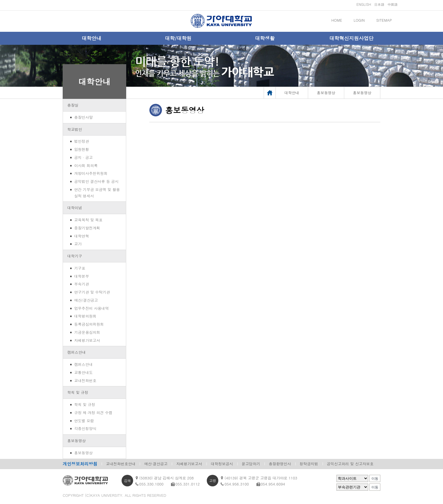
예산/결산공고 (86, 300)
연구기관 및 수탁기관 (92, 292)
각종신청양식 (85, 428)
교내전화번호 (85, 380)
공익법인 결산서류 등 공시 (96, 181)
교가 (78, 244)
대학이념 (75, 208)
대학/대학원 (178, 38)
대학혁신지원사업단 (352, 38)
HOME (337, 20)
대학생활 (265, 38)
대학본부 (82, 276)
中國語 (392, 4)
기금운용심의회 (87, 332)
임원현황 (82, 149)
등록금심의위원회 (89, 324)
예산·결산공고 (156, 464)
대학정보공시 (222, 464)
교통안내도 (83, 372)
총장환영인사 (280, 464)
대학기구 (75, 256)
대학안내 (92, 38)
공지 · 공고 (83, 157)
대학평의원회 (85, 316)
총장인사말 (83, 117)
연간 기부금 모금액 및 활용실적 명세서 (97, 193)
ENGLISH (364, 4)
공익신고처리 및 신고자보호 (350, 464)
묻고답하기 (251, 464)
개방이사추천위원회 (91, 173)
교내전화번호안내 (121, 464)
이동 (375, 479)
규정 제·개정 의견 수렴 (93, 413)
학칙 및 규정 (78, 392)
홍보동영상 (77, 441)
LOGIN (359, 20)
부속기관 (82, 284)
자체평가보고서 (87, 340)
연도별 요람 (84, 421)
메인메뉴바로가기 (0, 0)
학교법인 (75, 129)
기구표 (80, 268)
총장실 (73, 105)
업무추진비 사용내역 (91, 308)
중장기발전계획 (87, 228)
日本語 (379, 4)
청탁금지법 (309, 464)
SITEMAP (384, 20)
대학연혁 (82, 236)
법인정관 (82, 141)
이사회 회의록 (86, 165)
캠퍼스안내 (77, 352)
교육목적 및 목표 (88, 220)
